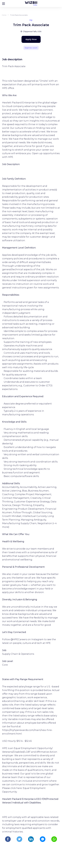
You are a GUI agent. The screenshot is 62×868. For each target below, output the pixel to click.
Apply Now (31, 39)
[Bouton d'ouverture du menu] (4, 3)
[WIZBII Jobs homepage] (31, 3)
